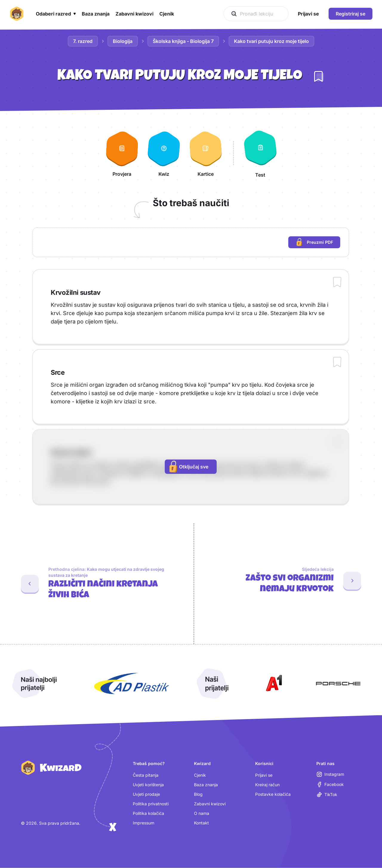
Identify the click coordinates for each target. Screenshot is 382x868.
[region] (191, 242)
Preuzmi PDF (318, 243)
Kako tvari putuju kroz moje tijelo (271, 41)
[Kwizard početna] (17, 14)
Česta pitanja (146, 775)
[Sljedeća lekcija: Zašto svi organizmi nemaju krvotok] (288, 581)
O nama (202, 813)
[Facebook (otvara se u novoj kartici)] (330, 784)
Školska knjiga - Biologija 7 (183, 41)
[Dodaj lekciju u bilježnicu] (318, 76)
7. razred (83, 41)
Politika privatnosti (151, 804)
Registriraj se (351, 14)
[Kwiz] (164, 153)
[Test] (260, 153)
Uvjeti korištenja (148, 785)
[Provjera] (122, 153)
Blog (198, 794)
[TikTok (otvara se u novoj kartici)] (327, 795)
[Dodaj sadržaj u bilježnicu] (337, 283)
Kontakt (201, 823)
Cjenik (200, 775)
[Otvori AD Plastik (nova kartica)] (132, 684)
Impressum (144, 823)
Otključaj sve (189, 467)
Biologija (123, 41)
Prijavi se (264, 775)
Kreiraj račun (267, 785)
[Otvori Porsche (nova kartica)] (338, 684)
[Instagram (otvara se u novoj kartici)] (330, 774)
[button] (56, 14)
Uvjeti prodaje (146, 794)
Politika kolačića (148, 813)
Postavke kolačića (273, 794)
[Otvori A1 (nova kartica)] (273, 684)
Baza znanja (206, 785)
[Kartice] (206, 153)
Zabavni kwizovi (210, 804)
